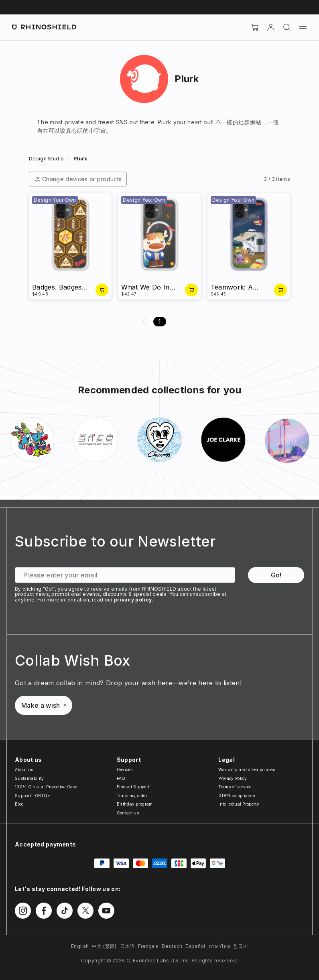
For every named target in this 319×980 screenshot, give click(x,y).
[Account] (271, 27)
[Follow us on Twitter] (85, 911)
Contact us (128, 813)
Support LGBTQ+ (33, 796)
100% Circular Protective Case (46, 787)
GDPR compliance (237, 796)
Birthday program (135, 804)
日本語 (127, 946)
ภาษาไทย (219, 946)
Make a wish (44, 705)
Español (195, 946)
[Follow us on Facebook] (44, 911)
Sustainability (29, 778)
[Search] (287, 27)
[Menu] (303, 27)
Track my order (132, 796)
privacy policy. (134, 600)
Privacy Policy (233, 778)
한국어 (241, 946)
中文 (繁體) (104, 946)
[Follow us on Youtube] (106, 911)
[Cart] (255, 27)
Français (148, 946)
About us (24, 769)
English (80, 946)
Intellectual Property (239, 804)
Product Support (133, 787)
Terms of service (235, 787)
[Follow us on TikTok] (65, 911)
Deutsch (172, 946)
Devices (125, 769)
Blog (19, 804)
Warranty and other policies (247, 769)
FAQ (121, 778)
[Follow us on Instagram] (23, 911)
